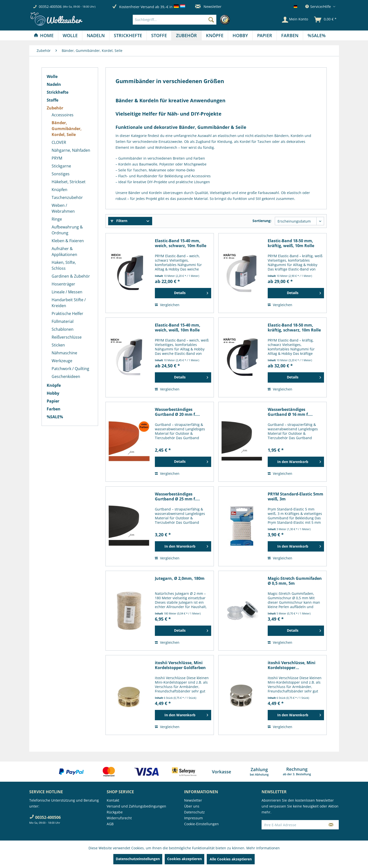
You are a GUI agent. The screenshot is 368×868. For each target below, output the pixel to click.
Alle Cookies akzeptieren (231, 859)
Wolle (52, 76)
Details (191, 292)
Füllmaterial (63, 321)
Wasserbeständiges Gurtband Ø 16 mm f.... (290, 412)
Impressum (193, 818)
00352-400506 (50, 7)
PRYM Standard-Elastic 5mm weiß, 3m (295, 496)
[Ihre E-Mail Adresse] (293, 825)
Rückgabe (115, 812)
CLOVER (59, 142)
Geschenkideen (66, 376)
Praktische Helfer (67, 314)
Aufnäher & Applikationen (64, 252)
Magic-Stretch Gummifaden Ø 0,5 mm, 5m (295, 581)
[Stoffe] (159, 35)
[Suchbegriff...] (175, 20)
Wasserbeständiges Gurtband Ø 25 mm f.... (177, 496)
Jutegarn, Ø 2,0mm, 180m (180, 578)
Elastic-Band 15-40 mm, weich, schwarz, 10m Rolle (181, 243)
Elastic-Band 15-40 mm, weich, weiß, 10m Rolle (178, 328)
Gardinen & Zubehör (71, 276)
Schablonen (63, 329)
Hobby (53, 393)
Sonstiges (61, 174)
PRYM (57, 158)
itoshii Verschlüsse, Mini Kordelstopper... (292, 665)
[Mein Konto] (295, 20)
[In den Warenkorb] (296, 462)
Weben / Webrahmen (63, 208)
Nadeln (54, 84)
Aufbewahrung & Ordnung (67, 230)
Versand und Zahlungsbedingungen (136, 806)
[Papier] (265, 35)
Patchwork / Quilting (70, 369)
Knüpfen (59, 190)
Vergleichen (167, 305)
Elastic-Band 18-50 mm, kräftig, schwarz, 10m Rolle (294, 328)
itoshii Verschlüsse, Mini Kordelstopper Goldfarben (180, 665)
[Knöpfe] (215, 35)
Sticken (58, 345)
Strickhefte (58, 92)
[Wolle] (70, 35)
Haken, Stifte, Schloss (64, 265)
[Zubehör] (186, 35)
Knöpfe (54, 385)
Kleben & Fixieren (68, 241)
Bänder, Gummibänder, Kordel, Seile (67, 129)
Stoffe (52, 100)
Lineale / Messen (67, 292)
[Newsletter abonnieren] (331, 825)
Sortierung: (262, 221)
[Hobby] (240, 35)
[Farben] (290, 35)
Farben (54, 409)
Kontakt (113, 800)
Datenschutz (194, 812)
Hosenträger (63, 284)
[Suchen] (211, 20)
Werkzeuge (62, 361)
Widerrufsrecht (119, 818)
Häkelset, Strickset (69, 182)
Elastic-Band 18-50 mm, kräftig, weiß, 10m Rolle (291, 243)
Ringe (57, 219)
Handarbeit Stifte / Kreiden (69, 303)
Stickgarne (61, 166)
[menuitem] (183, 20)
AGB (110, 824)
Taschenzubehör (67, 197)
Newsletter (208, 7)
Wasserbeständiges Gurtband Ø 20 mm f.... (177, 412)
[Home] (44, 35)
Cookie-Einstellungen (201, 824)
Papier (53, 401)
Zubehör (55, 108)
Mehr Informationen (263, 848)
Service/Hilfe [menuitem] (319, 7)
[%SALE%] (317, 35)
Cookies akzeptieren (184, 859)
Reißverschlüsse (67, 337)
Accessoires (63, 115)
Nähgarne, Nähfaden (71, 150)
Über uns (192, 806)
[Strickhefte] (128, 35)
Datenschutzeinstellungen (138, 859)
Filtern (119, 221)
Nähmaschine (64, 353)
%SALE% (55, 417)
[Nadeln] (96, 35)
